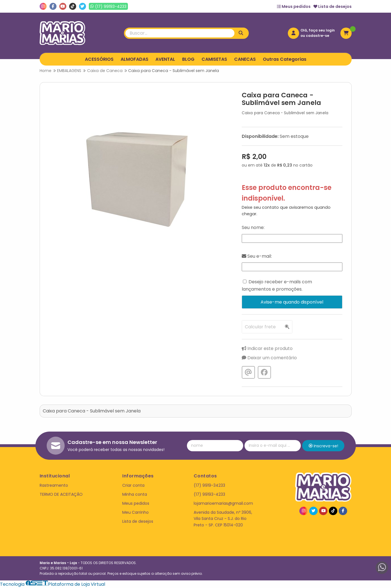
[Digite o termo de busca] (180, 33)
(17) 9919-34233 (209, 485)
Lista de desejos (333, 6)
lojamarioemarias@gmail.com (223, 503)
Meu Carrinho (135, 512)
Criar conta (133, 485)
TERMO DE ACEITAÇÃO (61, 494)
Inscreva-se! (323, 446)
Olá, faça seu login (318, 30)
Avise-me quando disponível (292, 302)
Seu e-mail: (257, 256)
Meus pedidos (294, 6)
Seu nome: (253, 227)
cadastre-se (317, 36)
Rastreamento (54, 485)
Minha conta (135, 494)
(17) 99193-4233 (209, 494)
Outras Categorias (285, 59)
